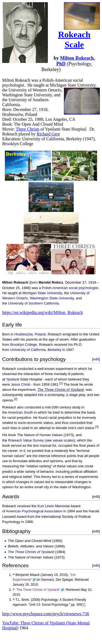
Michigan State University (42, 293)
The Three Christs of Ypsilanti (60, 390)
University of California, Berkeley (36, 350)
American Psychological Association (34, 511)
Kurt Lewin (46, 506)
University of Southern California (33, 303)
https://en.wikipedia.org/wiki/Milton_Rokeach (43, 313)
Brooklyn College (24, 345)
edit (96, 359)
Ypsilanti (13, 379)
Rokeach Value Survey (26, 440)
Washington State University (52, 298)
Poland (40, 334)
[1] (61, 383)
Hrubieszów (24, 334)
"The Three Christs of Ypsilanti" (38, 590)
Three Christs (28, 129)
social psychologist (83, 288)
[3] (97, 427)
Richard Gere (48, 134)
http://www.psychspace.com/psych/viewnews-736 (46, 614)
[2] (16, 399)
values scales (63, 440)
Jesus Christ (21, 384)
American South (21, 412)
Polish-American (55, 288)
